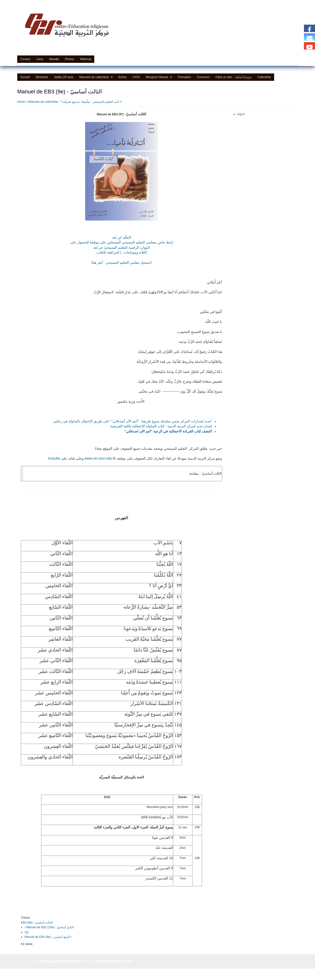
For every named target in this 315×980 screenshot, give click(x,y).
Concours (203, 77)
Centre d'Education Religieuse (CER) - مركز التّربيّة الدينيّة (97, 47)
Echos (122, 77)
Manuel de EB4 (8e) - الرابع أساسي (48, 937)
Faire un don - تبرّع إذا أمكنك (234, 77)
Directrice (42, 77)
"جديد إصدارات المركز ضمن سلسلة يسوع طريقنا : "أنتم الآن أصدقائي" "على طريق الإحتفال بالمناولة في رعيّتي (133, 421)
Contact (25, 59)
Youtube (54, 458)
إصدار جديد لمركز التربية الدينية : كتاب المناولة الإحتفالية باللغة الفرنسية (161, 426)
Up (26, 932)
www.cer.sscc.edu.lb (100, 458)
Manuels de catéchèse (95, 78)
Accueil (25, 77)
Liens (40, 59)
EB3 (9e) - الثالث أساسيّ (37, 923)
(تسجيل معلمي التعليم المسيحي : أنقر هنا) (121, 262)
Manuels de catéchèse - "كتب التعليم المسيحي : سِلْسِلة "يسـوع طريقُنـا (74, 102)
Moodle (54, 59)
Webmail (86, 59)
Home (21, 102)
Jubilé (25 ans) (64, 77)
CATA (136, 77)
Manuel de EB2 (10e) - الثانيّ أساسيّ (49, 927)
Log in (241, 114)
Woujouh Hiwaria (158, 78)
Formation (184, 77)
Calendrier (264, 77)
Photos (69, 59)
